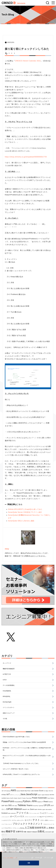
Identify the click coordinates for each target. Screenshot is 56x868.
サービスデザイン (48, 817)
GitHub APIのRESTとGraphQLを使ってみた (25, 509)
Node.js (8, 798)
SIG (10, 805)
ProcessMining (18, 802)
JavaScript (32, 794)
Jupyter (39, 795)
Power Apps (29, 798)
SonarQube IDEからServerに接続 (21, 521)
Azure (22, 791)
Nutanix (16, 798)
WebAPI (25, 809)
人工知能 (30, 828)
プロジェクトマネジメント (28, 824)
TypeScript (41, 806)
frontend (4, 813)
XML (28, 809)
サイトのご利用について (9, 858)
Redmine (51, 802)
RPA (34, 801)
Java (23, 794)
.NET (3, 791)
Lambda (4, 798)
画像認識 (34, 832)
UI (45, 805)
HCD (50, 791)
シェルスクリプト (6, 820)
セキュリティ (21, 820)
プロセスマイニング (48, 824)
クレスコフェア (33, 817)
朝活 (47, 828)
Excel (41, 791)
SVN (13, 806)
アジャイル (22, 813)
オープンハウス (17, 816)
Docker (36, 791)
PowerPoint (8, 801)
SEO (6, 806)
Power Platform (51, 798)
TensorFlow (36, 806)
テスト (36, 820)
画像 (25, 832)
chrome (40, 809)
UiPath (10, 809)
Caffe (32, 791)
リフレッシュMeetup (18, 828)
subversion (13, 813)
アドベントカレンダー (34, 813)
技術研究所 (40, 828)
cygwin (44, 809)
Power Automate (39, 798)
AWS (13, 790)
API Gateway (7, 791)
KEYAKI (52, 795)
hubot (9, 813)
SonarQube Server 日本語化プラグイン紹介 (25, 512)
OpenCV (20, 798)
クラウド (27, 817)
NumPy (12, 798)
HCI (52, 791)
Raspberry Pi (40, 802)
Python (27, 801)
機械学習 (10, 831)
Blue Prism (27, 791)
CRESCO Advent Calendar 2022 (28, 61)
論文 (53, 832)
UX (48, 805)
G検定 (47, 791)
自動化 (41, 831)
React (46, 802)
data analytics (49, 809)
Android (18, 791)
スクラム (14, 820)
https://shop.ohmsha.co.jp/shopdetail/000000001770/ (26, 157)
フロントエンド (8, 824)
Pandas (24, 798)
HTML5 (4, 795)
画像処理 (29, 832)
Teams (30, 805)
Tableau (22, 805)
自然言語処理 (48, 832)
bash (36, 809)
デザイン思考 (44, 820)
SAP (3, 806)
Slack (16, 806)
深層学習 (19, 832)
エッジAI (50, 813)
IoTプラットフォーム (15, 795)
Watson (18, 809)
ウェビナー (44, 813)
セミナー (28, 820)
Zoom (32, 809)
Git (44, 791)
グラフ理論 (39, 817)
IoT (8, 794)
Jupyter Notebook (45, 795)
